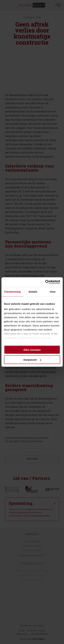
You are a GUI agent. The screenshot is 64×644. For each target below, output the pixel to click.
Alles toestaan (32, 350)
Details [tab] (33, 291)
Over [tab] (53, 291)
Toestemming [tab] (12, 291)
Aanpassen (32, 360)
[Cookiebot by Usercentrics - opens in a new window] (46, 282)
